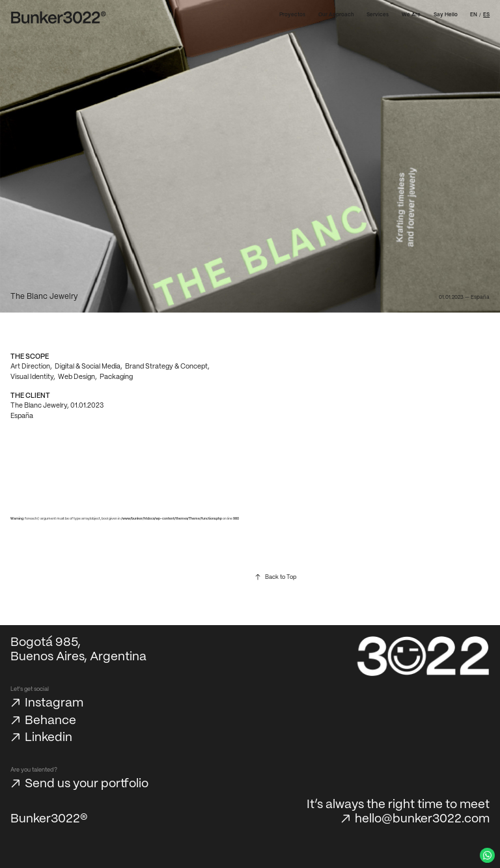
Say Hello (446, 15)
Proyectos (292, 15)
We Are (411, 15)
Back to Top (281, 577)
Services (378, 15)
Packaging (116, 377)
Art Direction (30, 367)
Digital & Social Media (88, 367)
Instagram (54, 703)
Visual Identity (32, 377)
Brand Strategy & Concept (166, 367)
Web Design (76, 377)
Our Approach (336, 15)
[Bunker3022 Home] (59, 18)
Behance (50, 721)
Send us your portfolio (87, 784)
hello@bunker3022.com (422, 819)
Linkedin (49, 738)
